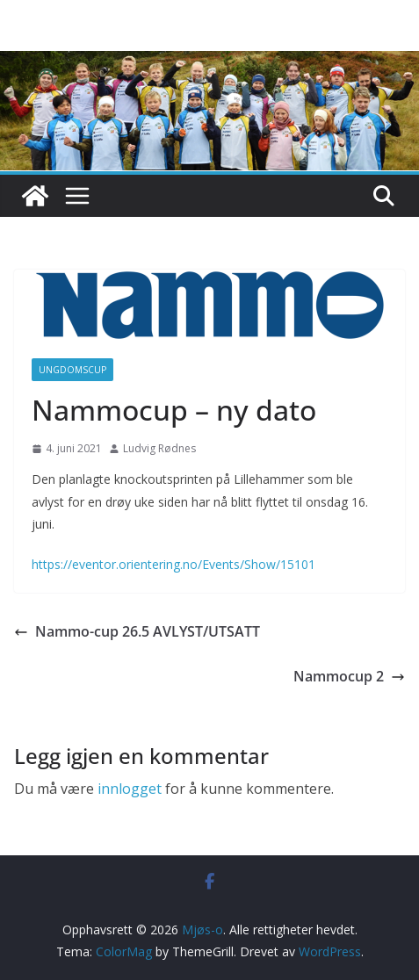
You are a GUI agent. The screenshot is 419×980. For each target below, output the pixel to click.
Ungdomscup (72, 370)
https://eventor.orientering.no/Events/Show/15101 (173, 564)
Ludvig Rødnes (159, 448)
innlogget (130, 789)
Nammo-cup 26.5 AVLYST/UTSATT (137, 631)
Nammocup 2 (349, 676)
